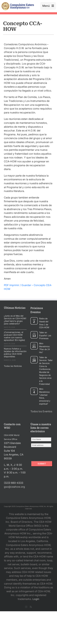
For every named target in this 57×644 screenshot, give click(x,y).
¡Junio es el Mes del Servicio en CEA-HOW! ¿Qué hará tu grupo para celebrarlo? (15, 320)
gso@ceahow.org (14, 487)
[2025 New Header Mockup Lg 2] (18, 3)
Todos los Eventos (41, 411)
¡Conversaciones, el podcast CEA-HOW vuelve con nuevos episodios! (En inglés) (14, 336)
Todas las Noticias (13, 366)
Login (36, 599)
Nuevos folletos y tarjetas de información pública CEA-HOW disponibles (15, 353)
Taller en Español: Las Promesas (45, 335)
